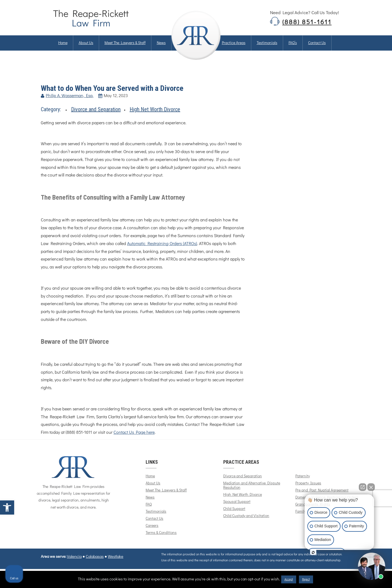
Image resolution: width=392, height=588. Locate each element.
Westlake (116, 557)
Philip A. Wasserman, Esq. (70, 96)
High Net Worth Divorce (155, 109)
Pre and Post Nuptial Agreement (322, 490)
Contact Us (154, 519)
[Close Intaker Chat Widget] (371, 487)
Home (63, 43)
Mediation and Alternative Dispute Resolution (252, 485)
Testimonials (267, 43)
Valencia (74, 557)
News (161, 43)
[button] (7, 507)
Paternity (303, 476)
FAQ (149, 505)
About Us (153, 483)
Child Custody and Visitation (246, 516)
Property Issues (308, 483)
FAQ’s (293, 43)
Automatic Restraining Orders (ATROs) (162, 244)
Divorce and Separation (96, 109)
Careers (152, 526)
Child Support (234, 509)
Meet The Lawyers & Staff (125, 43)
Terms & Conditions (161, 533)
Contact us (317, 43)
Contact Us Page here (134, 432)
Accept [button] (289, 579)
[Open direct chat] (363, 487)
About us (86, 43)
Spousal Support (237, 502)
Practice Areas (234, 43)
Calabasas (95, 557)
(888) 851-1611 (307, 22)
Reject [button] (306, 579)
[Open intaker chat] (313, 552)
